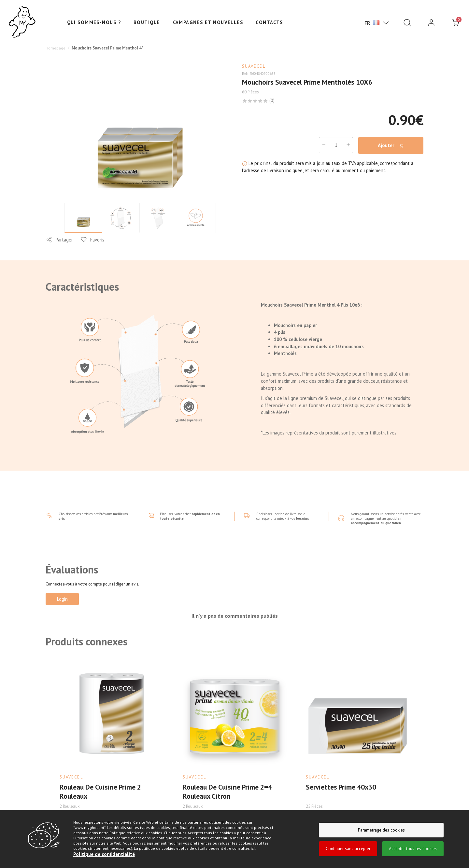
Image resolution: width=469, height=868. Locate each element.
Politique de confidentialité (103, 854)
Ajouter (391, 145)
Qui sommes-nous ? (94, 22)
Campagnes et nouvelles (208, 22)
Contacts (269, 22)
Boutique (147, 22)
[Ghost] (22, 22)
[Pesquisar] (407, 23)
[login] (431, 23)
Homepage (56, 48)
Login (62, 598)
